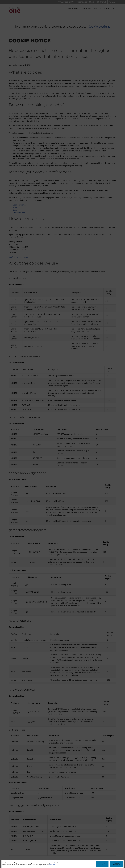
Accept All (102, 864)
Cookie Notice (52, 865)
